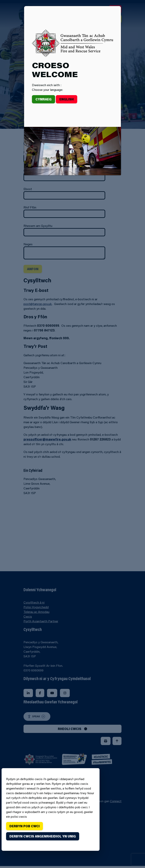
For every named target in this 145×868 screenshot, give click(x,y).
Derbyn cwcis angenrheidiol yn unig (43, 836)
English (67, 99)
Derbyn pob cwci (24, 826)
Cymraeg (43, 99)
